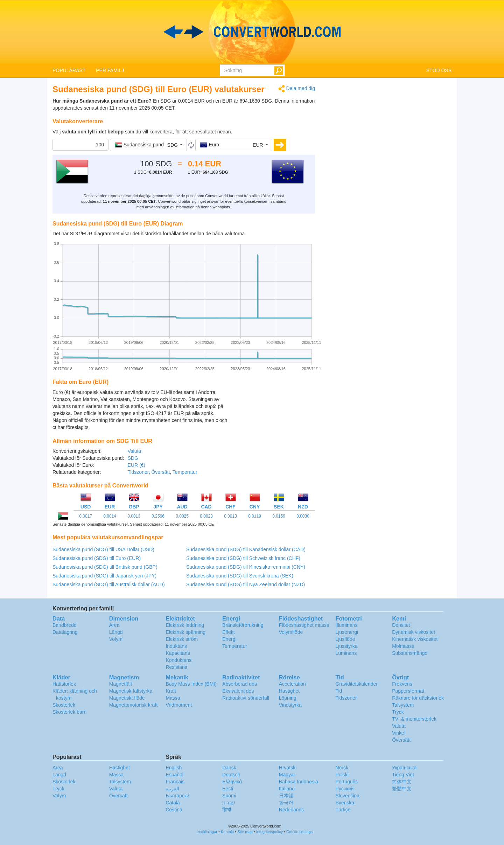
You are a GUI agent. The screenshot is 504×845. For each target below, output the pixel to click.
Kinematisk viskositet (415, 639)
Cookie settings (299, 832)
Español (174, 775)
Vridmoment (179, 705)
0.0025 (182, 516)
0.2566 (158, 516)
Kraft (171, 691)
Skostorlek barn (69, 712)
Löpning (288, 698)
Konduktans (178, 660)
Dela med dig (297, 89)
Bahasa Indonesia (299, 782)
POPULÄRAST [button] (69, 70)
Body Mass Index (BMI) (191, 684)
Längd (116, 632)
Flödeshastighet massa (304, 625)
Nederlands (292, 810)
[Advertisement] (271, 406)
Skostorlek (64, 705)
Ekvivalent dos (238, 691)
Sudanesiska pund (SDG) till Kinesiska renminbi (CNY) (246, 567)
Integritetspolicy (269, 832)
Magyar (287, 775)
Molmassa (403, 646)
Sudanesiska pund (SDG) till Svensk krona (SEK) (240, 576)
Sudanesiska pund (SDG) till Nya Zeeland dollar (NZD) (246, 584)
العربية (172, 789)
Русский (344, 789)
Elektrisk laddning (185, 625)
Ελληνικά (232, 782)
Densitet (401, 625)
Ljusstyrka (346, 646)
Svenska (345, 803)
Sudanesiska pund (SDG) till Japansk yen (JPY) (104, 576)
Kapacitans (178, 653)
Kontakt (227, 832)
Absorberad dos (240, 684)
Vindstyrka (290, 705)
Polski (342, 775)
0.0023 (206, 516)
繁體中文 (402, 789)
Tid (339, 691)
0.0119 (255, 516)
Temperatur (185, 472)
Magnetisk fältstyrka (131, 691)
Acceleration (292, 684)
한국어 (286, 803)
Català (173, 803)
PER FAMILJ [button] (110, 70)
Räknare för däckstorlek (418, 698)
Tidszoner (138, 472)
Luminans (346, 653)
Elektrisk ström (182, 639)
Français (175, 782)
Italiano (287, 789)
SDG (133, 458)
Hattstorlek (64, 684)
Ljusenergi (347, 632)
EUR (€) (136, 465)
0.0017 (86, 516)
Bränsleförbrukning (243, 625)
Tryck (398, 712)
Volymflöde (291, 632)
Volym (116, 639)
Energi (229, 639)
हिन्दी (227, 810)
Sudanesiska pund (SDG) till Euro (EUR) (97, 558)
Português (346, 782)
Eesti (228, 789)
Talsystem (403, 705)
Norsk (342, 768)
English (174, 768)
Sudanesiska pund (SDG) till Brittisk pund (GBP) (105, 567)
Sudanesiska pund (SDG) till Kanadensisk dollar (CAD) (246, 549)
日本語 (286, 796)
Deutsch (231, 775)
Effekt (229, 632)
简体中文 (402, 782)
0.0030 (303, 516)
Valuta (134, 451)
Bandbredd (65, 625)
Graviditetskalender (356, 684)
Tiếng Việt (403, 775)
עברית (229, 803)
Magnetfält (121, 684)
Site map (245, 832)
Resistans (176, 667)
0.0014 (110, 516)
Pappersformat (408, 691)
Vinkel (399, 733)
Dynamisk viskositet (414, 632)
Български (177, 796)
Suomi (229, 796)
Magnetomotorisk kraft (134, 705)
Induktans (176, 646)
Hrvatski (288, 768)
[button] (148, 145)
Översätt (160, 472)
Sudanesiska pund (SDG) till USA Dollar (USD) (103, 549)
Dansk (229, 768)
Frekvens (402, 684)
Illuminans (346, 625)
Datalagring (65, 632)
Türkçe (343, 810)
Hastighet (289, 691)
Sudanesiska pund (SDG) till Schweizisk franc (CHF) (243, 558)
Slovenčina (347, 796)
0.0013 (134, 516)
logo (252, 32)
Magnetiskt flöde (127, 698)
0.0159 (279, 516)
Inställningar (207, 832)
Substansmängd (410, 653)
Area (114, 625)
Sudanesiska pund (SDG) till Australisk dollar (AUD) (109, 584)
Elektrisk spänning (185, 632)
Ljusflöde (345, 639)
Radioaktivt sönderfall (246, 698)
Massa (173, 698)
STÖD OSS (439, 70)
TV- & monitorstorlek (414, 719)
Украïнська (404, 768)
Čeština (174, 810)
